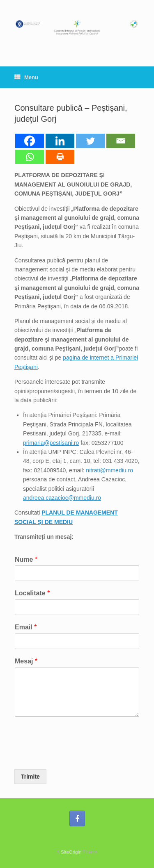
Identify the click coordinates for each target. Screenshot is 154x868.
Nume (26, 559)
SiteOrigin (71, 852)
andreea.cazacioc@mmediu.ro (62, 498)
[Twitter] (90, 141)
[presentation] (77, 756)
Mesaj (26, 661)
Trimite (30, 777)
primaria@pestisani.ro (51, 443)
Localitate (32, 593)
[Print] (60, 157)
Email (26, 627)
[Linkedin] (60, 141)
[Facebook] (30, 141)
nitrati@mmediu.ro (109, 470)
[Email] (121, 141)
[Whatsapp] (30, 157)
